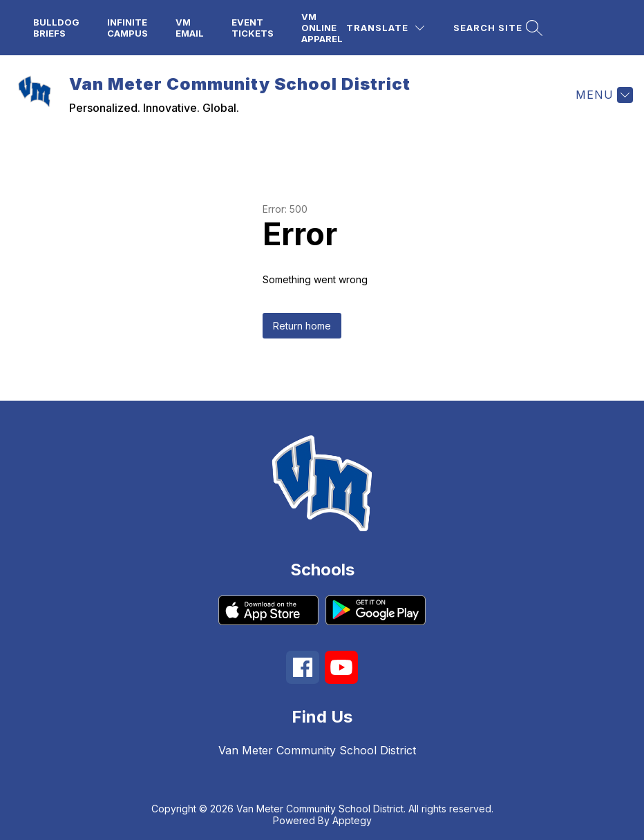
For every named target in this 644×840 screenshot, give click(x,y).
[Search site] (496, 28)
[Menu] (603, 95)
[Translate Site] (385, 28)
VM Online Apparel (322, 28)
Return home (302, 326)
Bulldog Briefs (56, 28)
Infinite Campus (127, 28)
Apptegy (352, 820)
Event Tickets (253, 28)
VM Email (190, 28)
